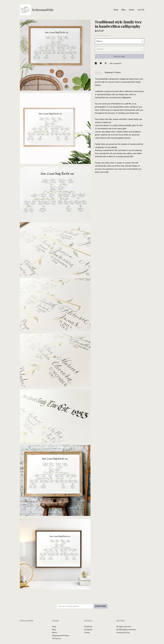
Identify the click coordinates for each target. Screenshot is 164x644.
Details (99, 72)
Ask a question (115, 63)
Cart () (141, 10)
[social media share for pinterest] (106, 63)
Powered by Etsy (123, 632)
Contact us (56, 638)
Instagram (88, 630)
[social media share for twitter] (101, 63)
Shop (116, 10)
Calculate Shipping (103, 35)
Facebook (88, 627)
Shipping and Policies (61, 636)
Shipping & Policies (113, 72)
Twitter (87, 632)
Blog (123, 10)
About (131, 10)
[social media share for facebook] (96, 63)
